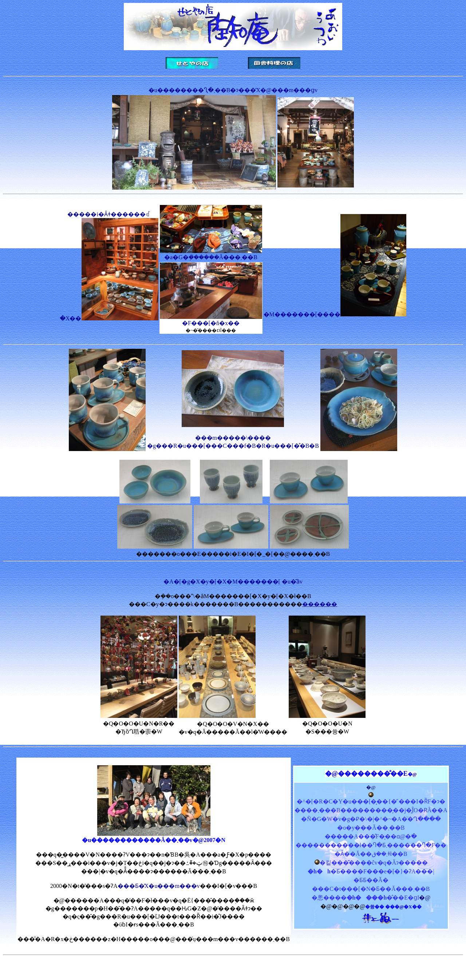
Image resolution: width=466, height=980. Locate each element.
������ (320, 604)
